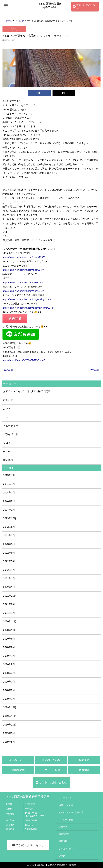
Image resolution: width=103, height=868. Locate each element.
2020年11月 (10, 622)
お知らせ (14, 28)
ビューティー (11, 426)
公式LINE (29, 825)
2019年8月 (9, 742)
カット (7, 409)
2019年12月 (10, 707)
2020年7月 (9, 656)
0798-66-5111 (31, 820)
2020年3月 (9, 682)
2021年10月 (10, 596)
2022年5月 (9, 561)
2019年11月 (10, 716)
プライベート (11, 434)
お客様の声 (18, 770)
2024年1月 (9, 510)
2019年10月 (10, 725)
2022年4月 (9, 570)
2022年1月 (9, 587)
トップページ (65, 798)
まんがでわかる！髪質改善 (71, 813)
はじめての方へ (18, 760)
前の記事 (9, 370)
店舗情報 (84, 770)
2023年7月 (9, 536)
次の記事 (94, 370)
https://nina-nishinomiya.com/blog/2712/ (23, 291)
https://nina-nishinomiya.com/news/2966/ (24, 257)
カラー (7, 417)
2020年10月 (10, 630)
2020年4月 (9, 673)
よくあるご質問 (66, 849)
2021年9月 (9, 604)
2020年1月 (9, 699)
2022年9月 (9, 553)
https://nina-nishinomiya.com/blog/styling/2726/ (27, 299)
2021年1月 (9, 613)
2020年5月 (9, 664)
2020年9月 (9, 639)
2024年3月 (9, 493)
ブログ (7, 443)
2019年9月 (9, 733)
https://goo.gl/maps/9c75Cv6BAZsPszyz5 (24, 360)
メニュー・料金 (51, 770)
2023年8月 (9, 527)
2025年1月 (9, 475)
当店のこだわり (51, 760)
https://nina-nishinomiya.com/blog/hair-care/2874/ (28, 308)
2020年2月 (9, 690)
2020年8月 (9, 647)
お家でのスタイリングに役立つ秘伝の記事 (27, 391)
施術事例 (8, 460)
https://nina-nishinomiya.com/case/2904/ (23, 282)
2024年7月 (9, 484)
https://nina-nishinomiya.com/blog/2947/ (23, 270)
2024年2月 (9, 501)
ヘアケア (14, 30)
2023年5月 (9, 544)
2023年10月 (10, 518)
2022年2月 (9, 579)
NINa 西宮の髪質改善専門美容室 (28, 797)
